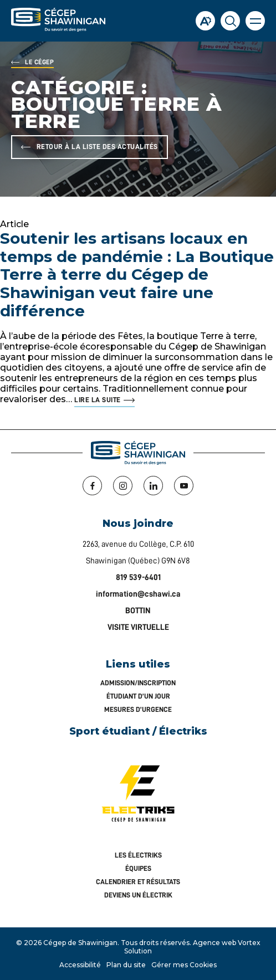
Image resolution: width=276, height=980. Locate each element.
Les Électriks (138, 855)
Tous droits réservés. (156, 943)
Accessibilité (80, 965)
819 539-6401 (138, 578)
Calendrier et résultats (138, 882)
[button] (255, 21)
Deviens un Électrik (138, 895)
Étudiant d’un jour (138, 696)
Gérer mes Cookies (184, 965)
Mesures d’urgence (138, 709)
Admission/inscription (138, 683)
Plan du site (126, 965)
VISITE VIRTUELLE (138, 627)
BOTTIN (138, 611)
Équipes (138, 868)
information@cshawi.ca (138, 594)
